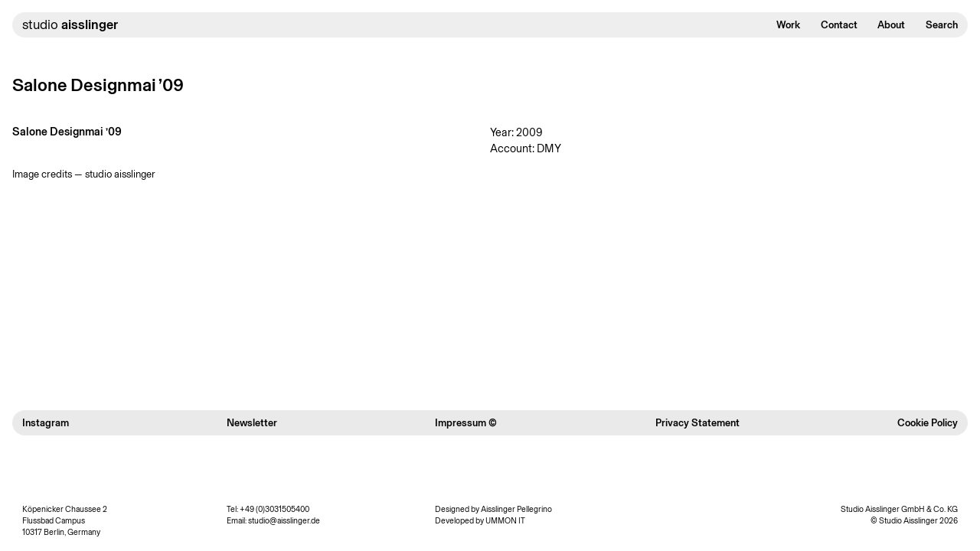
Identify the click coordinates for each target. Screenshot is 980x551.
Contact (839, 24)
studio (70, 24)
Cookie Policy (928, 422)
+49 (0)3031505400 (274, 509)
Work (788, 24)
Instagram (46, 422)
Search (942, 24)
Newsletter (252, 422)
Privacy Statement (697, 422)
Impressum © (466, 422)
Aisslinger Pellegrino (516, 509)
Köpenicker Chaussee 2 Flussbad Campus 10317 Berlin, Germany (65, 521)
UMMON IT (505, 521)
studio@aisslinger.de (284, 521)
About (891, 24)
